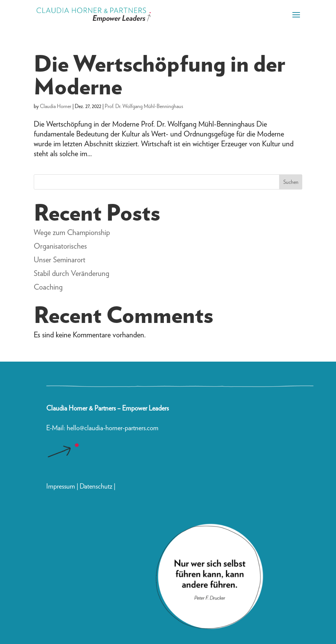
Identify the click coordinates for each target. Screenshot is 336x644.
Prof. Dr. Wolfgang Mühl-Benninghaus (144, 106)
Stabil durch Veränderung (71, 273)
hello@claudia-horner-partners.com (113, 428)
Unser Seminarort (60, 260)
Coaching (48, 287)
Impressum (61, 486)
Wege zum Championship (72, 232)
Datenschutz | (97, 486)
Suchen (291, 182)
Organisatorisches (60, 246)
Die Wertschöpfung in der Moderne (159, 75)
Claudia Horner (56, 106)
